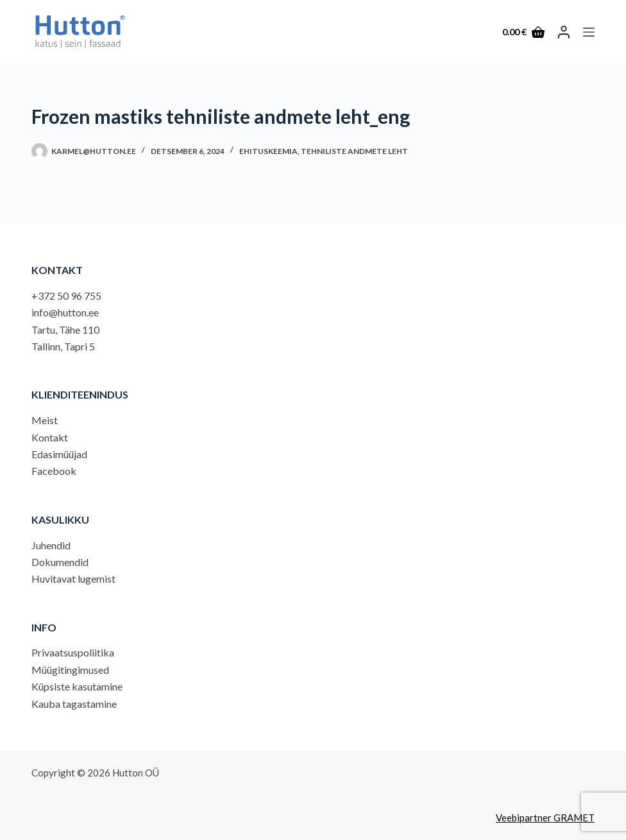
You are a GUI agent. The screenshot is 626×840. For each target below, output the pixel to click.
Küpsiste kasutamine (77, 686)
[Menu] (589, 32)
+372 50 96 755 (66, 296)
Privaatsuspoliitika (73, 652)
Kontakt (50, 437)
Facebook (54, 471)
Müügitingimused (70, 670)
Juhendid (51, 545)
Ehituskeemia (268, 151)
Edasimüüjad (59, 454)
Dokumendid (60, 562)
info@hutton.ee (65, 312)
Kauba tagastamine (74, 704)
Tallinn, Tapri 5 (63, 346)
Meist (45, 420)
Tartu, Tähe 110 (65, 330)
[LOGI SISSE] (564, 32)
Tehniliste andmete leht (354, 151)
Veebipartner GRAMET (545, 818)
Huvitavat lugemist (73, 579)
